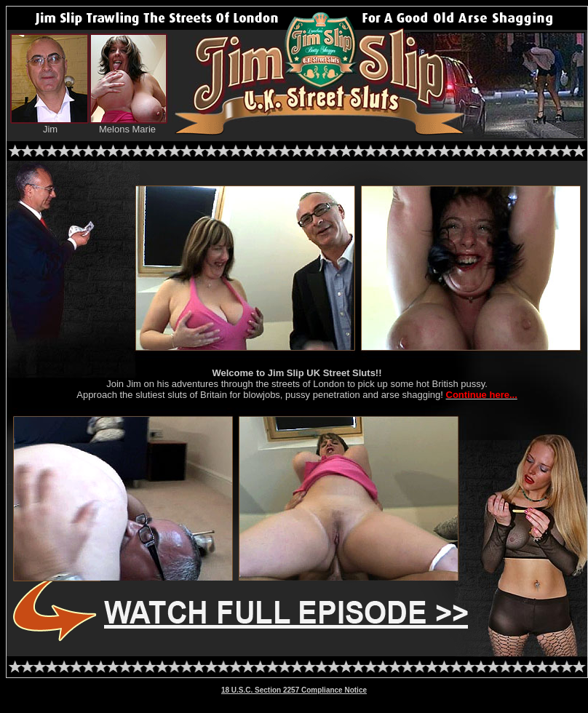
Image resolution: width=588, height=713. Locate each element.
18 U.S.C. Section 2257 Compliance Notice (294, 690)
